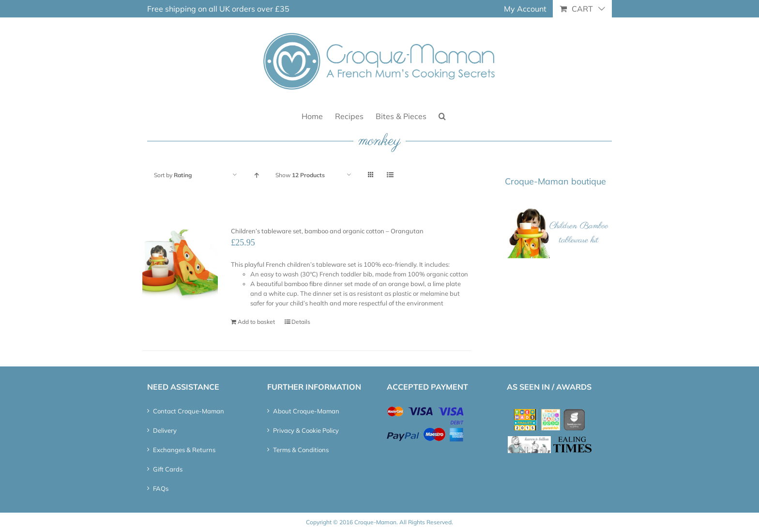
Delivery (165, 430)
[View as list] (390, 175)
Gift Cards (168, 469)
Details (301, 322)
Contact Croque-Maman (189, 411)
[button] (442, 115)
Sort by (173, 175)
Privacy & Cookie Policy (306, 430)
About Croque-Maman (306, 411)
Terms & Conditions (301, 450)
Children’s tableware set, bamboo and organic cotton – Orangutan (327, 231)
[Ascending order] (256, 175)
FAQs (161, 488)
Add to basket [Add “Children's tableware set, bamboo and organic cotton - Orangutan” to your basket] (256, 322)
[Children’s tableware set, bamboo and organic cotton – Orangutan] (180, 262)
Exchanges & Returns (184, 450)
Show (300, 175)
